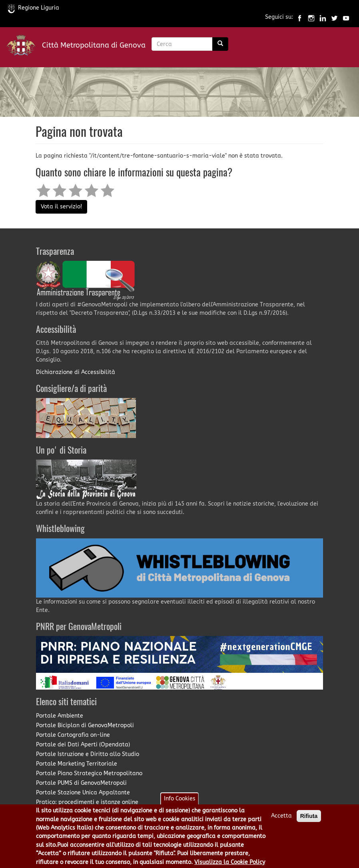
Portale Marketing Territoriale (77, 764)
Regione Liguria (34, 8)
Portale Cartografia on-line (73, 735)
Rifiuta (309, 821)
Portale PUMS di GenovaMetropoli (81, 783)
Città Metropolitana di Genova (94, 45)
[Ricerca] (220, 44)
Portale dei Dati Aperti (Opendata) (83, 745)
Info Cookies (180, 803)
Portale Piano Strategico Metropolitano (89, 773)
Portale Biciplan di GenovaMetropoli (85, 725)
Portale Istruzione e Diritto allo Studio (88, 754)
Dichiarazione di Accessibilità (76, 372)
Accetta (281, 821)
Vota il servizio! (61, 207)
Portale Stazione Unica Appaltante (83, 793)
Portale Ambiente (60, 716)
